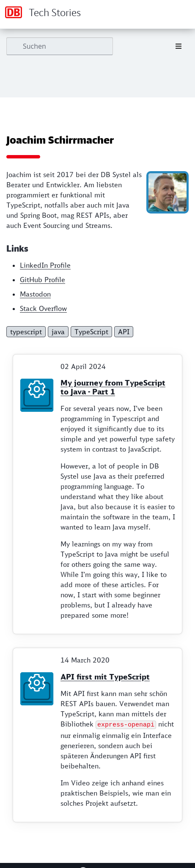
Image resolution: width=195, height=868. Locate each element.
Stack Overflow (43, 309)
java (58, 332)
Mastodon (35, 294)
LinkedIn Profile (45, 266)
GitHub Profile (43, 280)
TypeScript (91, 332)
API (124, 332)
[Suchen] (60, 46)
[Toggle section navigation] (179, 46)
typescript (26, 332)
